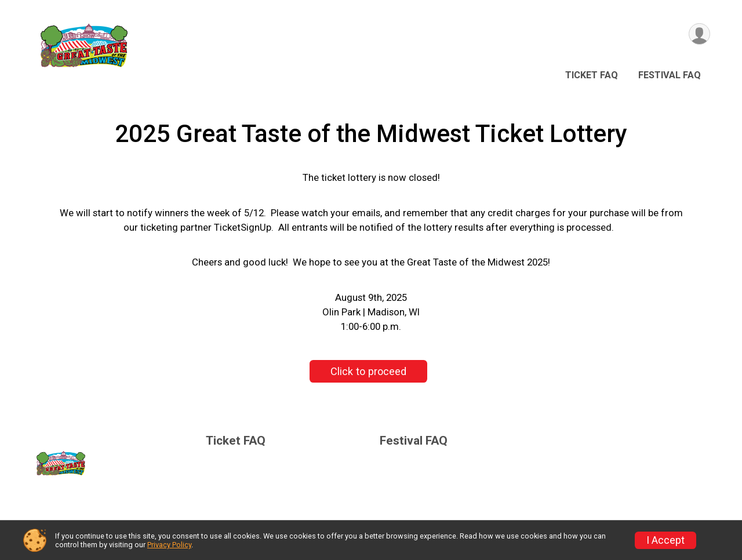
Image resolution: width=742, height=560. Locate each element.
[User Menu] (699, 34)
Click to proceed (368, 371)
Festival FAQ (670, 75)
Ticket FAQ (592, 75)
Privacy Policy (169, 545)
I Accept (665, 540)
